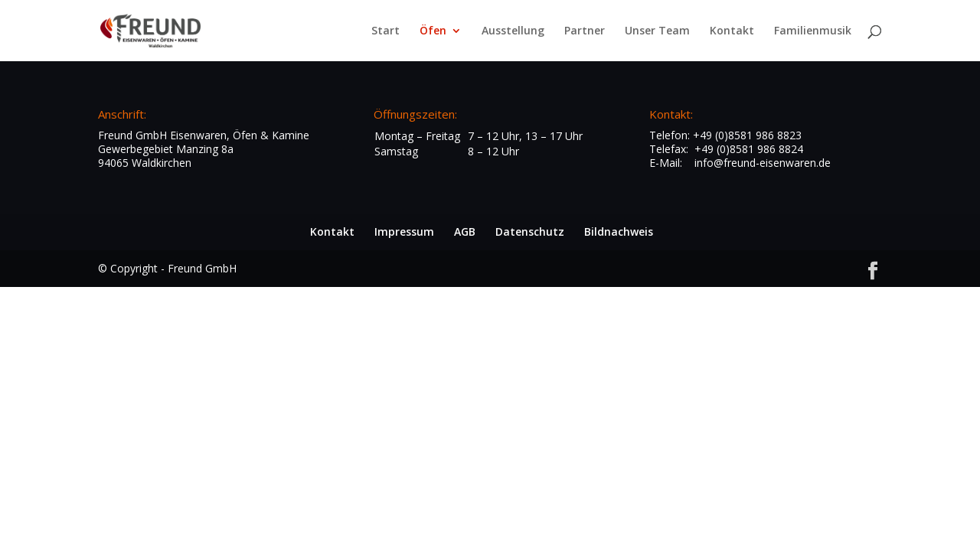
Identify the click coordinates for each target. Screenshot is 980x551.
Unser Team (657, 31)
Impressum (404, 231)
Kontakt (732, 31)
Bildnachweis (619, 231)
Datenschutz (530, 231)
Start (385, 31)
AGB (465, 231)
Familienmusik (813, 31)
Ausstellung (513, 31)
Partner (585, 31)
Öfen (433, 31)
